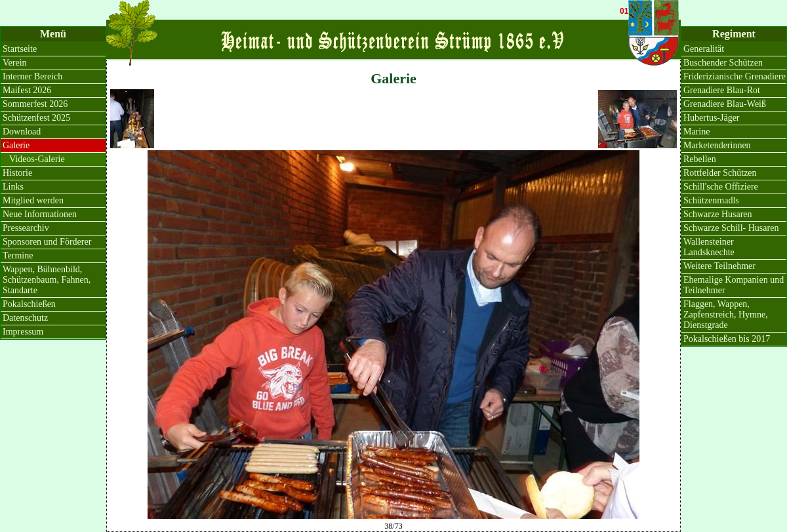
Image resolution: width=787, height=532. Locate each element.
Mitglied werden (33, 200)
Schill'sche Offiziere (721, 187)
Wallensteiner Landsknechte (709, 247)
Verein (15, 63)
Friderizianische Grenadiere (735, 76)
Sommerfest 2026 (35, 104)
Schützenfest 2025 (36, 118)
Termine (18, 256)
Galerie (16, 145)
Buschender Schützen (723, 63)
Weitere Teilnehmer (719, 266)
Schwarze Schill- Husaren (731, 228)
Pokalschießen (29, 304)
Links (13, 187)
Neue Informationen (40, 214)
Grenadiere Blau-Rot (722, 90)
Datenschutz (25, 318)
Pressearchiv (26, 228)
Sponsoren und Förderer (47, 242)
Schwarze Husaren (718, 214)
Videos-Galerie (37, 159)
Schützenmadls (711, 200)
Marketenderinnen (717, 145)
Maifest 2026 (27, 90)
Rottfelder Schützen (720, 173)
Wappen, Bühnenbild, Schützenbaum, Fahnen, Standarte (47, 280)
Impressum (23, 332)
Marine (696, 132)
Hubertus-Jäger (712, 118)
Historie (17, 173)
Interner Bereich (32, 76)
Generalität (704, 49)
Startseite (20, 49)
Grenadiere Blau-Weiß (725, 104)
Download (22, 132)
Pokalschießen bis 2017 (727, 339)
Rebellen (700, 159)
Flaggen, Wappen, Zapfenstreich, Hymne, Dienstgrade (726, 315)
